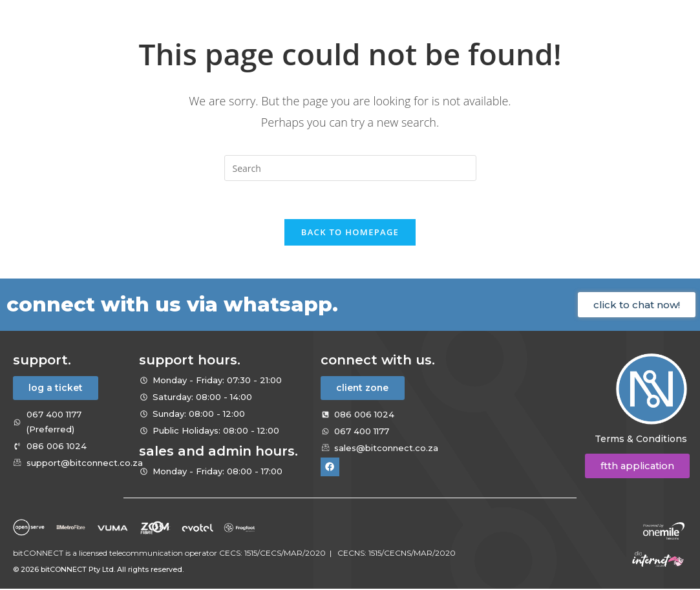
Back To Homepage (350, 233)
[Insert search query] (350, 168)
